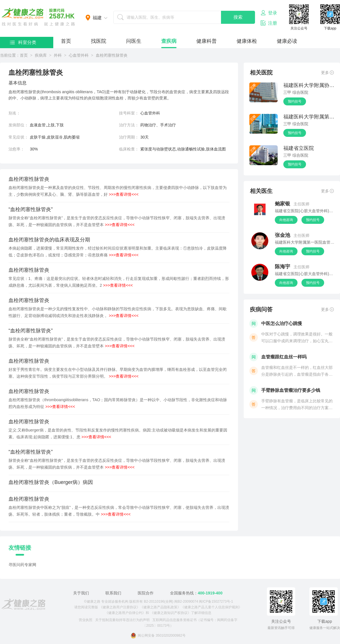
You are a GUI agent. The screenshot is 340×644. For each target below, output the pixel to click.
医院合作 (146, 593)
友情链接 (20, 548)
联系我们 (113, 593)
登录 (269, 13)
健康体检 (247, 41)
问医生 (134, 41)
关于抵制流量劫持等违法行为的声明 (122, 620)
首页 (66, 41)
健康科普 (207, 41)
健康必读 (287, 41)
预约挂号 (295, 101)
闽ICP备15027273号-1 (216, 602)
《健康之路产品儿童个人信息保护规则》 (211, 607)
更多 (327, 73)
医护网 (38, 17)
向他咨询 (286, 220)
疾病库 (41, 55)
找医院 (99, 41)
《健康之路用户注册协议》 (120, 607)
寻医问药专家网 (22, 565)
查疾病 (169, 41)
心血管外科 (79, 55)
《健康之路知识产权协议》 (171, 613)
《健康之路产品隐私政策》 (160, 607)
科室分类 (23, 42)
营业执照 (86, 620)
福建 (97, 18)
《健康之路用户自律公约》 (125, 613)
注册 (269, 23)
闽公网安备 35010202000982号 (158, 636)
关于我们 (81, 593)
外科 (58, 55)
